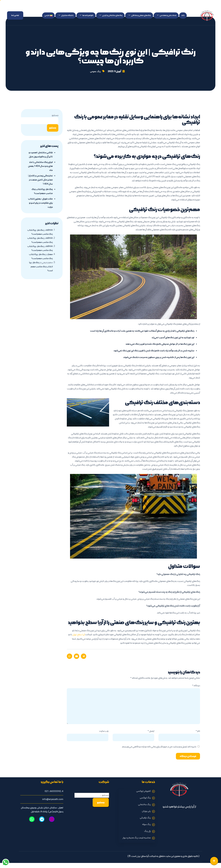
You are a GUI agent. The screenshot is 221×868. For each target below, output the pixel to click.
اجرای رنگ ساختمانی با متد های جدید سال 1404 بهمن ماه (41, 171)
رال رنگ (147, 833)
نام (198, 731)
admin (49, 234)
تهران (138, 859)
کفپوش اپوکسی (143, 792)
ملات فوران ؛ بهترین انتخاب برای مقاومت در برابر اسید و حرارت (41, 207)
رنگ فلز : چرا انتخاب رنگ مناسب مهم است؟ (41, 271)
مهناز (50, 259)
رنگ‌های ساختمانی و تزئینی (111, 15)
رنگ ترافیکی (145, 819)
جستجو (55, 115)
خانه (183, 15)
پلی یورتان (146, 812)
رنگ (99, 72)
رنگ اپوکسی (145, 799)
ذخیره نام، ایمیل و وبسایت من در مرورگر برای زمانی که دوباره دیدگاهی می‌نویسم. (159, 747)
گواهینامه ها (87, 15)
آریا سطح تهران (78, 635)
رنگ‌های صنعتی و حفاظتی (140, 15)
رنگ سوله (146, 826)
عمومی (93, 72)
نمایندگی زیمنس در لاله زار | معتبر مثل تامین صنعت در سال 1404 (41, 184)
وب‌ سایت (104, 731)
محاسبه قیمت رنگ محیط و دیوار (136, 840)
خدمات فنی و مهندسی (167, 15)
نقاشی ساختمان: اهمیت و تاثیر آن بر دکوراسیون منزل (41, 157)
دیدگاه (196, 686)
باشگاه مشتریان (66, 15)
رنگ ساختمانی (144, 806)
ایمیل (151, 731)
